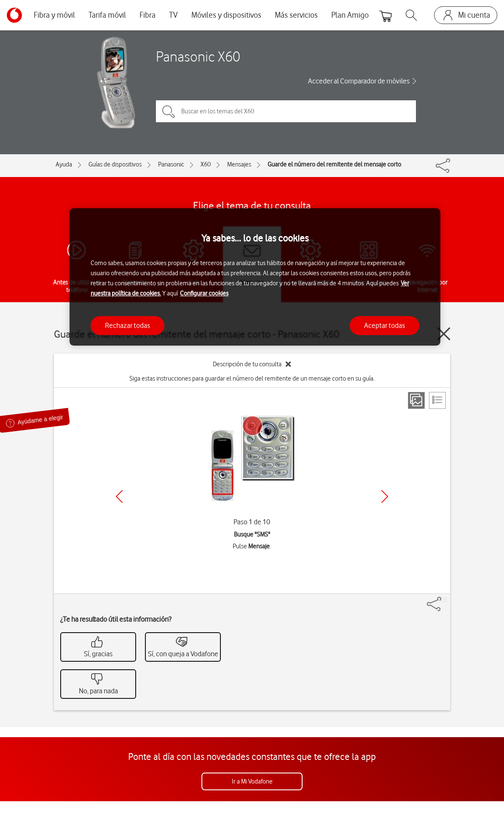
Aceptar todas (385, 325)
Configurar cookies (204, 293)
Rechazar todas (127, 325)
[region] (255, 277)
